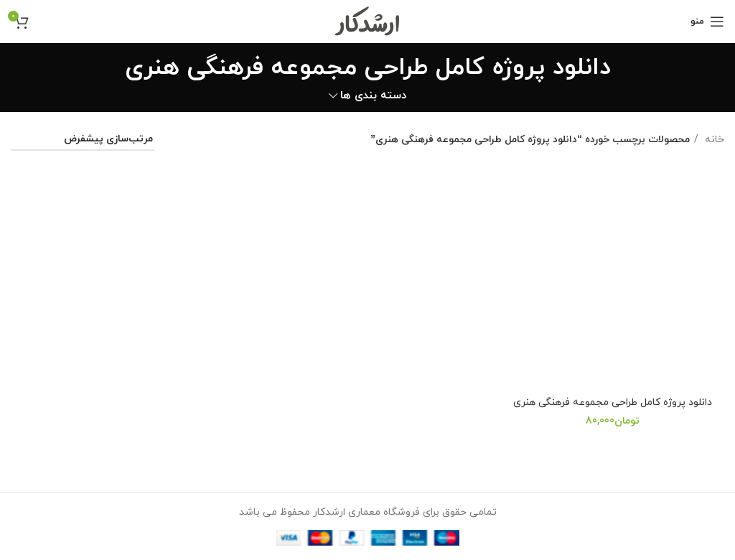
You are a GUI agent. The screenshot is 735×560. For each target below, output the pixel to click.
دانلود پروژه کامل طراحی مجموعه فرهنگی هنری (613, 402)
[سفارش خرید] (83, 140)
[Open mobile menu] (707, 22)
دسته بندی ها (373, 96)
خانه (713, 140)
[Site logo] (368, 20)
